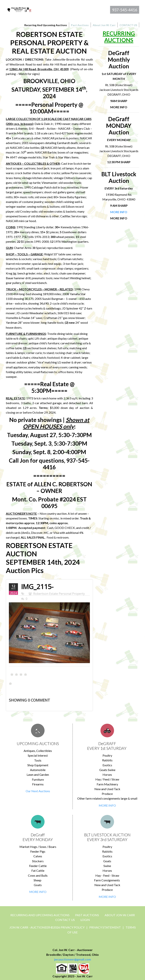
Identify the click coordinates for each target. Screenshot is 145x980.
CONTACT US (65, 920)
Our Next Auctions (38, 791)
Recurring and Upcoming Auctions (40, 915)
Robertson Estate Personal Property (59, 594)
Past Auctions (87, 915)
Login (85, 920)
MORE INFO (107, 805)
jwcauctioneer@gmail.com (73, 959)
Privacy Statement (105, 927)
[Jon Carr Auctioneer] (19, 9)
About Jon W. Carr (120, 915)
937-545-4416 (125, 10)
